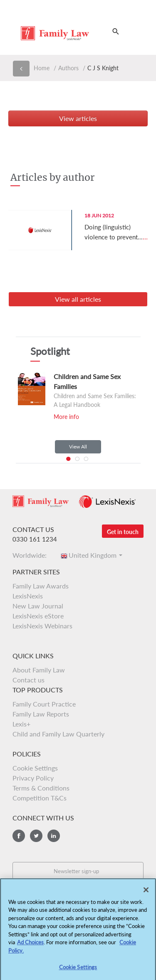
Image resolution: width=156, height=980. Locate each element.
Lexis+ (21, 724)
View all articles (78, 299)
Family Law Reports (41, 714)
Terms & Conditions (41, 788)
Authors (68, 68)
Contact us (28, 680)
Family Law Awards (41, 586)
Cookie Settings (35, 768)
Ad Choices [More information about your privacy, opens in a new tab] (30, 945)
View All (78, 447)
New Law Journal (38, 606)
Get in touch (123, 532)
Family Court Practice (44, 704)
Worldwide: (32, 555)
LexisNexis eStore (38, 616)
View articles (78, 118)
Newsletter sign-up (76, 871)
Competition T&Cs (40, 798)
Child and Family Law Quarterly (58, 734)
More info (66, 417)
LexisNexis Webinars (42, 626)
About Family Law (39, 670)
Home (42, 68)
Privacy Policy (33, 778)
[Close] (146, 892)
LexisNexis (28, 596)
